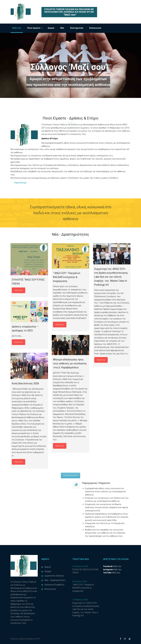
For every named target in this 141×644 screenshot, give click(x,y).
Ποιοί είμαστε (34, 28)
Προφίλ (48, 571)
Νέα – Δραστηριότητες (55, 580)
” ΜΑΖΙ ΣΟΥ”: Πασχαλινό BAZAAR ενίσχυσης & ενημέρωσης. (83, 588)
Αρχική (48, 567)
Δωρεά (51, 28)
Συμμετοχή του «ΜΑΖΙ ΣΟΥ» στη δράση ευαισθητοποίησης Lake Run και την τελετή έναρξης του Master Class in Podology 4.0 (86, 609)
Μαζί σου (17, 28)
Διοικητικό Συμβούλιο (54, 585)
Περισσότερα (20, 183)
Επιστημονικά (77, 28)
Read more (18, 290)
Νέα (62, 28)
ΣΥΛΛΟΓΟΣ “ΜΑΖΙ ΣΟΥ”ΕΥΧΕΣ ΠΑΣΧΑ (85, 571)
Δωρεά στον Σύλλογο (54, 576)
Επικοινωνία (95, 28)
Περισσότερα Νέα (70, 475)
